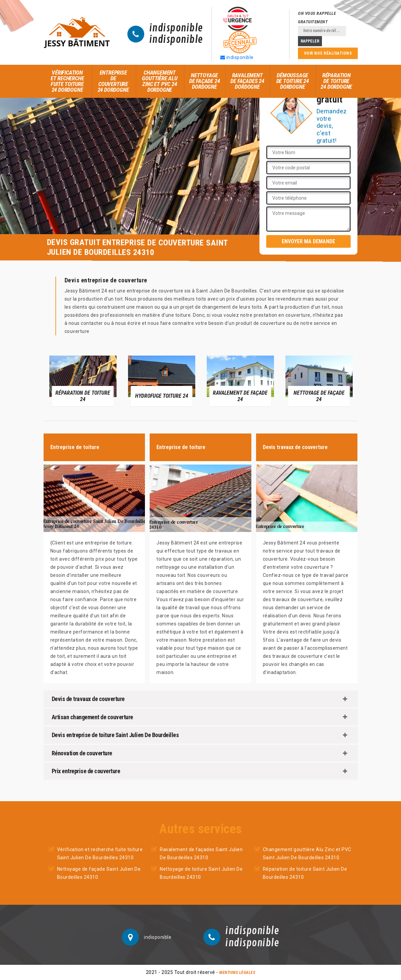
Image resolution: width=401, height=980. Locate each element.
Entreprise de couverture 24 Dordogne (113, 81)
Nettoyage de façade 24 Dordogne (205, 81)
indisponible (176, 28)
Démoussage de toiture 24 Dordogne (293, 81)
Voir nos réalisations (328, 53)
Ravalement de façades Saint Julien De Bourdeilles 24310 (201, 853)
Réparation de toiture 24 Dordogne (336, 81)
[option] (83, 381)
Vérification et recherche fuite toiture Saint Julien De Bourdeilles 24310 (100, 853)
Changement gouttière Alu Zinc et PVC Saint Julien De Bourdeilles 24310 (307, 853)
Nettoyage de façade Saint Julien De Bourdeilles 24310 (99, 873)
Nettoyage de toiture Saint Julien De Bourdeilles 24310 (201, 873)
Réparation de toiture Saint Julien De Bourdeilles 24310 (305, 873)
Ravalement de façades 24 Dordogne (247, 81)
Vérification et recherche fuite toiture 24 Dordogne (67, 81)
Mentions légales (237, 973)
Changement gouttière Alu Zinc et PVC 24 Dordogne (159, 81)
